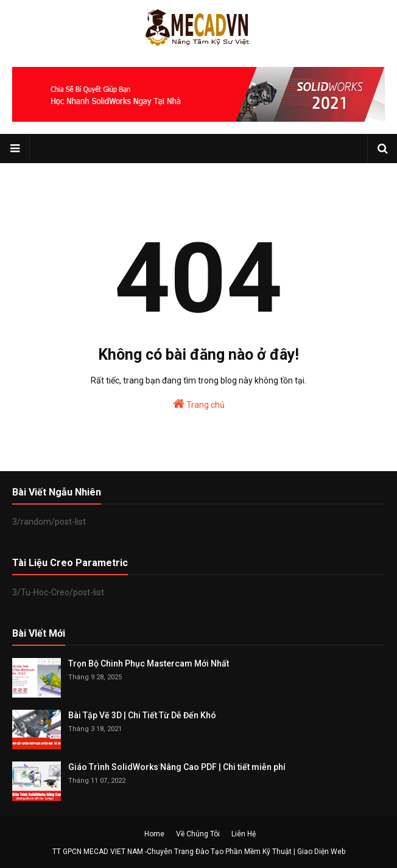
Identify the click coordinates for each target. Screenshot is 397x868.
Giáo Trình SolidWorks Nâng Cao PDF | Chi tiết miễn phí (177, 767)
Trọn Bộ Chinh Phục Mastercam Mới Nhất (149, 663)
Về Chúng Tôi (198, 834)
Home (154, 834)
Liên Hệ (244, 834)
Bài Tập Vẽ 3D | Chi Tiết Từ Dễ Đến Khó (142, 715)
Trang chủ (199, 404)
